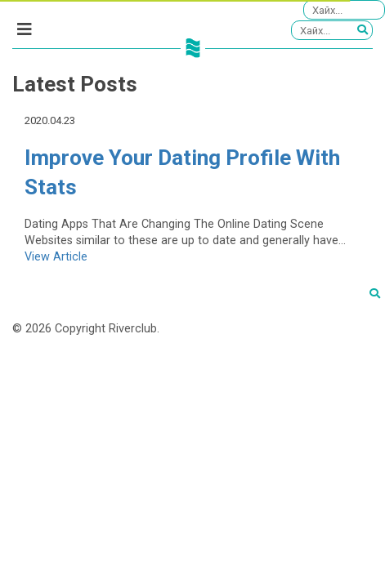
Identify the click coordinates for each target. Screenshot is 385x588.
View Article (56, 257)
